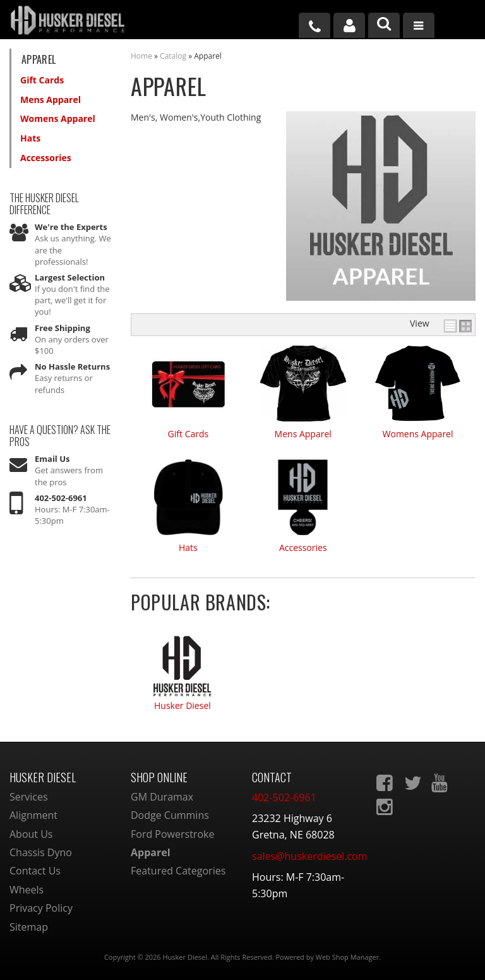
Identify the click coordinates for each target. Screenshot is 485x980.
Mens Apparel (303, 434)
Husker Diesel (183, 706)
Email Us (52, 459)
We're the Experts (71, 227)
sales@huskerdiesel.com (309, 856)
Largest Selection (70, 277)
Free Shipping (63, 328)
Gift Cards (189, 434)
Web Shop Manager (347, 957)
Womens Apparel (418, 434)
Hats (188, 547)
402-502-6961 (61, 498)
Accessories (303, 547)
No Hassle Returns (72, 366)
